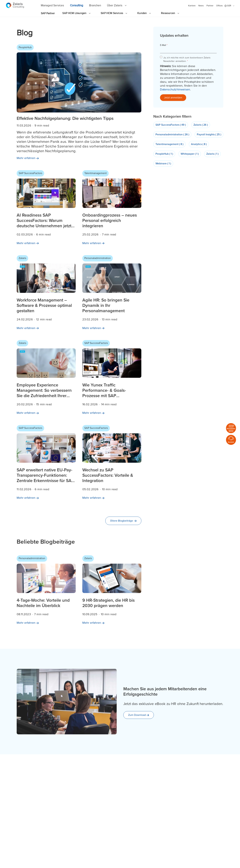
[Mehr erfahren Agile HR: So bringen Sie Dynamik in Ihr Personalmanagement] (112, 294)
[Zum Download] (139, 715)
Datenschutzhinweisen (175, 89)
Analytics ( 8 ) (199, 144)
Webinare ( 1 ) (163, 164)
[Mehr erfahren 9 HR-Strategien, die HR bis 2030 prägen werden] (112, 591)
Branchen (95, 5)
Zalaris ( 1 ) (212, 154)
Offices (219, 6)
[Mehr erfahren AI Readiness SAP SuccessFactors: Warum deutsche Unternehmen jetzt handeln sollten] (46, 209)
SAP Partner (48, 13)
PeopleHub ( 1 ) (164, 154)
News (201, 6)
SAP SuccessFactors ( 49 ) (171, 125)
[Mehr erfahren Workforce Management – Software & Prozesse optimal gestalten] (46, 294)
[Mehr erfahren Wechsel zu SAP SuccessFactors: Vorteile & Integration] (112, 464)
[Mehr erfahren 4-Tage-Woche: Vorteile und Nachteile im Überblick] (46, 591)
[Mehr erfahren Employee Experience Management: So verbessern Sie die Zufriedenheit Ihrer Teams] (46, 379)
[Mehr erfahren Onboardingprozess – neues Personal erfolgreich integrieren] (112, 209)
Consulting (77, 5)
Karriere (192, 6)
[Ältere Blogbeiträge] (123, 521)
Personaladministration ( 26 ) (172, 134)
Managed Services (52, 5)
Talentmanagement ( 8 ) (169, 144)
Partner (210, 6)
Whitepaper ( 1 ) (190, 154)
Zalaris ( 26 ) (201, 125)
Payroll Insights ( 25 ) (209, 134)
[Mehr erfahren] (28, 158)
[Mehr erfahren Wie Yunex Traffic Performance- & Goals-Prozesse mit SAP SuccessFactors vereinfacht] (112, 379)
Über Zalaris (115, 5)
